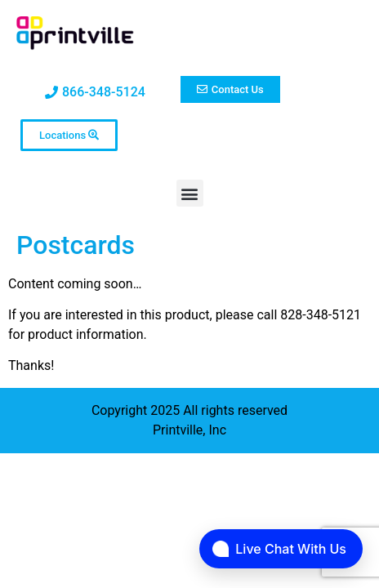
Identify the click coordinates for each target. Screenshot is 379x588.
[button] (190, 193)
